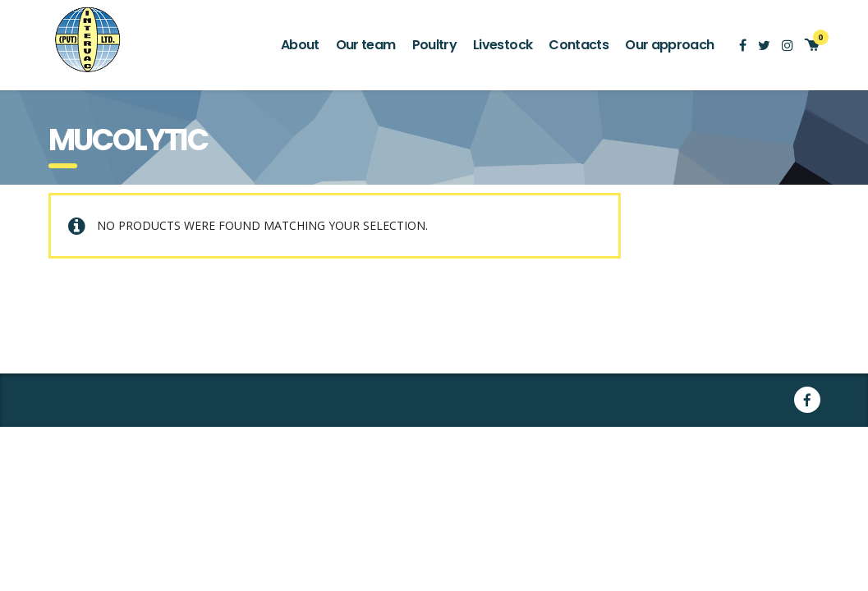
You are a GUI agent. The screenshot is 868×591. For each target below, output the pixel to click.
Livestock (503, 45)
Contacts (579, 45)
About (300, 45)
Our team (366, 45)
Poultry (435, 45)
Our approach (669, 45)
